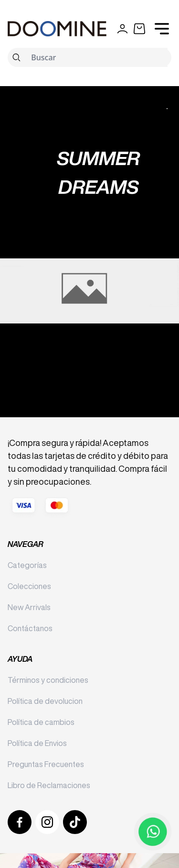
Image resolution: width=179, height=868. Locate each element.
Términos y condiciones (48, 680)
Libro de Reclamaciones (49, 785)
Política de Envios (37, 743)
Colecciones (29, 586)
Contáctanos (30, 628)
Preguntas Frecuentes (46, 764)
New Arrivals (29, 607)
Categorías (27, 565)
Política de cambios (41, 722)
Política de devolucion (45, 701)
